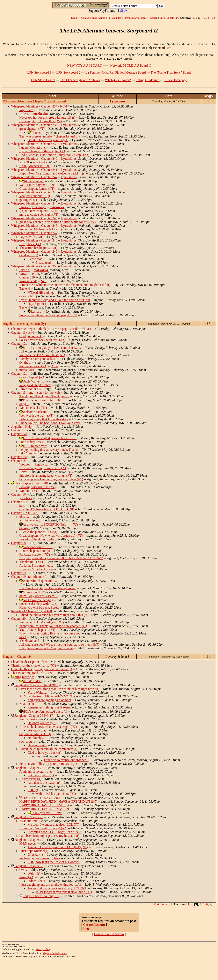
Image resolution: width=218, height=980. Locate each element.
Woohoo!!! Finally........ (35, 464)
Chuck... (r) (35, 855)
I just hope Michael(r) (34, 851)
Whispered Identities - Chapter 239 (34, 144)
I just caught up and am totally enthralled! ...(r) (50, 885)
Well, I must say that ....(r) (37, 185)
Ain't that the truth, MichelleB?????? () (47, 696)
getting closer (28, 200)
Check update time (169, 18)
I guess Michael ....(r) (33, 147)
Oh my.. (25, 528)
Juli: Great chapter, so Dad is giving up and (48, 588)
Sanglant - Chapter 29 (29, 840)
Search (154, 18)
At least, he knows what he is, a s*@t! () (48, 727)
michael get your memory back (40, 858)
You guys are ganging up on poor (49, 700)
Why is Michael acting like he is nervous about (50, 633)
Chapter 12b (19, 374)
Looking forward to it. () (37, 487)
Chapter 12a (19, 344)
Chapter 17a (19, 502)
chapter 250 (27, 277)
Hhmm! (24, 786)
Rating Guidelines (148, 80)
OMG (23, 870)
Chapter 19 (18, 573)
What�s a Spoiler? (118, 80)
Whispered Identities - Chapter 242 (34, 177)
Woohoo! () (29, 491)
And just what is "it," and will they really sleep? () (54, 155)
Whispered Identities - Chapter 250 (34, 266)
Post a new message (136, 18)
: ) (21, 584)
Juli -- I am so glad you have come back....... (52, 348)
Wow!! (24, 274)
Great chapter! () (32, 377)
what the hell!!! (30, 704)
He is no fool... (37, 745)
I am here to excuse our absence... (66, 760)
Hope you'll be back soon (36, 569)
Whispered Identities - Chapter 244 (34, 203)
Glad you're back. (31, 336)
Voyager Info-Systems (55, 953)
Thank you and (29, 641)
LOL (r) (33, 790)
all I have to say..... (32, 520)
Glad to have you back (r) (44, 753)
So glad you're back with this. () (42, 340)
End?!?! (25, 270)
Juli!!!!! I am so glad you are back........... (50, 438)
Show (124, 11)
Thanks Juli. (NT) (31, 562)
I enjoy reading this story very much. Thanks (49, 450)
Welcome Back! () (33, 366)
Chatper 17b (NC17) (25, 513)
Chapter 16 (18, 494)
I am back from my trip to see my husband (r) (49, 836)
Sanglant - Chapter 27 (29, 768)
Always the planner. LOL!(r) (38, 532)
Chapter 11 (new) (23, 332)
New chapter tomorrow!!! (31, 483)
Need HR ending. (42, 293)
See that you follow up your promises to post (49, 764)
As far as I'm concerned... (36, 566)
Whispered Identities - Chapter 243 (34, 192)
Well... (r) (34, 873)
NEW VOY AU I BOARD (85, 65)
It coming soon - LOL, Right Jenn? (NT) (54, 832)
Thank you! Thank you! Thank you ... (44, 396)
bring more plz (24, 677)
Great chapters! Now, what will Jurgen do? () (51, 536)
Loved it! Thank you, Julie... (38, 539)
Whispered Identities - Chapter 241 (34, 170)
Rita (169, 48)
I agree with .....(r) (31, 237)
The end (25, 288)
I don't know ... (29, 453)
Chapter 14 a (20, 430)
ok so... (24, 517)
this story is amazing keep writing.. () (46, 476)
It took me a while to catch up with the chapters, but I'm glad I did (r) (65, 285)
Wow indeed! (28, 281)
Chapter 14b (19, 434)
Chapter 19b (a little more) (29, 577)
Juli (22, 351)
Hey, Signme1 (37, 304)
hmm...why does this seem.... (38, 596)
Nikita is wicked (33, 181)
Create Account (94, 925)
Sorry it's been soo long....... (41, 896)
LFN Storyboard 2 (68, 72)
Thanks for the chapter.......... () (34, 665)
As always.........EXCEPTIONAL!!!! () (50, 524)
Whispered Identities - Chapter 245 (34, 218)
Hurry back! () (31, 244)
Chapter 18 (18, 543)
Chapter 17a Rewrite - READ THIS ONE (47, 509)
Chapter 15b (19, 461)
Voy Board (26, 110)
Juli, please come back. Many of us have (46, 648)
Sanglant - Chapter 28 (29, 817)
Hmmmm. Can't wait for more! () (43, 828)
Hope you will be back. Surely (39, 607)
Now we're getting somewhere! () (43, 468)
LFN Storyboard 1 (39, 72)
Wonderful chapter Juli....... (41, 581)
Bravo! (24, 472)
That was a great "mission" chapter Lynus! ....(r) (51, 136)
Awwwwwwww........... (38, 547)
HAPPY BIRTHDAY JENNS (42, 798)
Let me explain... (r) (41, 775)
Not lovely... (36, 738)
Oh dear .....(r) (29, 255)
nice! (23, 637)
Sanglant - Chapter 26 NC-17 (34, 716)
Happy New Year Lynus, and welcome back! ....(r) (52, 173)
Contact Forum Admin (93, 18)
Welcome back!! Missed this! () (42, 355)
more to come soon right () (39, 214)
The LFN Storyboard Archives (80, 80)
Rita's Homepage (176, 80)
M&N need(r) (28, 843)
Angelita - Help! (22, 427)
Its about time (28, 821)
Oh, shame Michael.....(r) (36, 734)
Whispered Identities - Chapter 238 (34, 125)
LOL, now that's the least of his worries (54, 862)
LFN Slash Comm (43, 80)
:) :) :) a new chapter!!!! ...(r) (38, 211)
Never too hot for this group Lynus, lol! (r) (47, 117)
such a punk (27, 741)
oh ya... (24, 404)
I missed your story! (32, 207)
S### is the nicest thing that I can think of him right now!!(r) (59, 689)
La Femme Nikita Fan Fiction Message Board (115, 72)
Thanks (36, 133)
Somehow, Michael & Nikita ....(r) (42, 229)
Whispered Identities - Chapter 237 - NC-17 (40, 106)
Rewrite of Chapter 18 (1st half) (32, 611)
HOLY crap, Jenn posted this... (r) (45, 711)
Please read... (36, 259)
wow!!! (24, 162)
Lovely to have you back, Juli (39, 359)
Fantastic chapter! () (35, 554)
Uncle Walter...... (34, 381)
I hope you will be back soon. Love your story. (50, 423)
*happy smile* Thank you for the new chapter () (53, 626)
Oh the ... (25, 362)
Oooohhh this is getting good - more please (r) (42, 669)
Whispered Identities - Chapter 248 (34, 240)
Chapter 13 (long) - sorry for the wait (36, 392)
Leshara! (37, 311)
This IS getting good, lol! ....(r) (31, 673)
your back (26, 498)
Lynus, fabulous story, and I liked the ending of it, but (55, 300)
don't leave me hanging (38, 600)
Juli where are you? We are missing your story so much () (59, 644)
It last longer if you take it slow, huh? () (64, 892)
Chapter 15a (19, 457)
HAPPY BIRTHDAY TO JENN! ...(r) (44, 805)
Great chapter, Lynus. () (37, 189)
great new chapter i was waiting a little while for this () (57, 222)
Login (74, 18)
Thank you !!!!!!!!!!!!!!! (47, 813)
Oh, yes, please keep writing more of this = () (51, 479)
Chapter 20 (18, 619)
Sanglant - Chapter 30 (29, 866)
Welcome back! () (33, 408)
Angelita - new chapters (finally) (24, 324)
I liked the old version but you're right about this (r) (53, 615)
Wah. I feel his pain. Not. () (56, 794)
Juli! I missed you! (35, 446)
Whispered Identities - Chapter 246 (34, 226)
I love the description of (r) (29, 662)
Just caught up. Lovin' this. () (41, 121)
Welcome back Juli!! (36, 412)
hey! (39, 756)
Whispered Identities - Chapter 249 (34, 251)
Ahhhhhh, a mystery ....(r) (36, 771)
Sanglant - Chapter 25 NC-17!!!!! (36, 685)
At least (24, 114)
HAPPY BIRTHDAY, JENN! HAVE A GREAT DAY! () (58, 801)
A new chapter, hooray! (35, 551)
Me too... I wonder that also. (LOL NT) (53, 825)
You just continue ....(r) (35, 196)
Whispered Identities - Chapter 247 (34, 233)
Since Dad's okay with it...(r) (38, 604)
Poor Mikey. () (31, 442)
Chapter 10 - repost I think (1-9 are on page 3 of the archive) (51, 329)
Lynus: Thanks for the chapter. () (43, 151)
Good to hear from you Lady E (48, 140)
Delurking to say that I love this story (44, 419)
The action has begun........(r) (38, 248)
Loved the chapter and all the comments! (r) (48, 749)
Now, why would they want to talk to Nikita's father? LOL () (61, 558)
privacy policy (43, 949)
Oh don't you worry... (42, 723)
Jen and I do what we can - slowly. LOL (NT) (57, 888)
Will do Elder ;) (33, 681)
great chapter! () (32, 129)
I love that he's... (30, 389)
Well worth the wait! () (36, 415)
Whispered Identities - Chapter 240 (34, 159)
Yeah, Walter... (37, 693)
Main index (115, 18)
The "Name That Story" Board (171, 72)
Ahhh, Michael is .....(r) (35, 166)
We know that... (38, 730)
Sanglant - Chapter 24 (17, 657)
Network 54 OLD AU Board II (130, 65)
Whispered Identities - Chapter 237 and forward (34, 101)
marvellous (27, 370)
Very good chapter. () (35, 385)
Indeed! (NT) (36, 881)
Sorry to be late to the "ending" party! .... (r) (48, 315)
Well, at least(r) (30, 719)
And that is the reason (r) (44, 783)
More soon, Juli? (34, 592)
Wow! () (27, 877)
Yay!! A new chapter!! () (37, 630)
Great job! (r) (28, 296)
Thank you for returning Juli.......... (45, 400)
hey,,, (23, 506)
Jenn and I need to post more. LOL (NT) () (58, 847)
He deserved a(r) (30, 779)
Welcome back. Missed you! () (42, 622)
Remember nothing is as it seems (49, 707)
